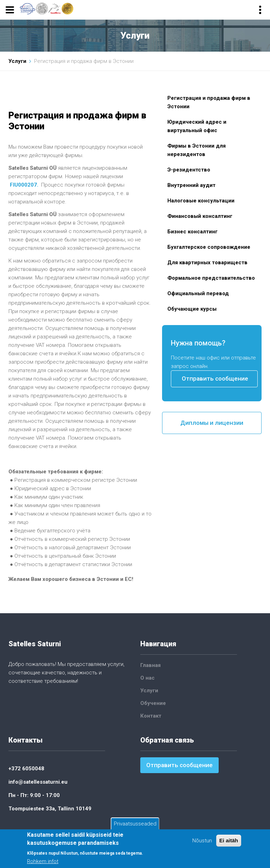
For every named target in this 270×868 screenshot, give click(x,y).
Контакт (151, 716)
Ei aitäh (229, 841)
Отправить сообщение (215, 378)
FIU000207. (24, 185)
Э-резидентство (189, 170)
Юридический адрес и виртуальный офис (197, 126)
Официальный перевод (198, 293)
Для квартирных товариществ (207, 263)
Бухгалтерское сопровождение (209, 247)
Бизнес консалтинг (192, 232)
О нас (147, 678)
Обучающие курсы (192, 309)
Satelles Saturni (35, 644)
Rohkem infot (43, 862)
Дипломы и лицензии (212, 423)
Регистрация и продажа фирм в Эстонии (209, 102)
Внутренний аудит (191, 185)
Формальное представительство (211, 278)
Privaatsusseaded (135, 824)
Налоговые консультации (201, 201)
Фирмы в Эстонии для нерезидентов (197, 150)
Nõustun (202, 841)
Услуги (17, 61)
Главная (150, 665)
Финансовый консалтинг (200, 216)
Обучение (153, 703)
